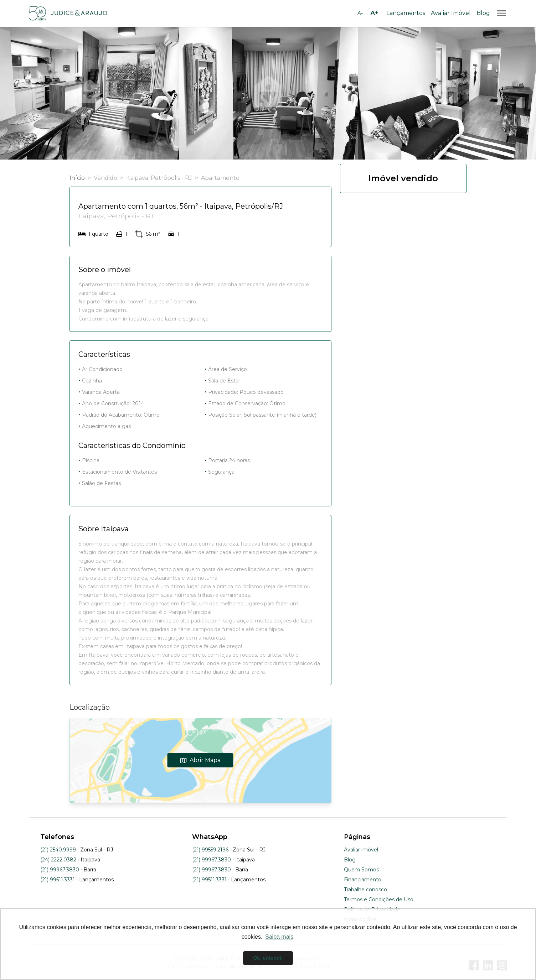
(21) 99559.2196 (210, 850)
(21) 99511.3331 (58, 880)
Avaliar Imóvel (451, 13)
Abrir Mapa (200, 760)
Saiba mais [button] (279, 937)
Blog (483, 13)
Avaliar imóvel (361, 850)
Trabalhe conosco (365, 890)
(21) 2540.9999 (58, 850)
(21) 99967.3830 (60, 870)
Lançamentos (406, 13)
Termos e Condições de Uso (379, 900)
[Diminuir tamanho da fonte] (360, 13)
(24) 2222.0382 (58, 860)
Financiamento (363, 880)
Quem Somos (361, 870)
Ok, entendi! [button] (268, 958)
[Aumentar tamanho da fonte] (374, 13)
